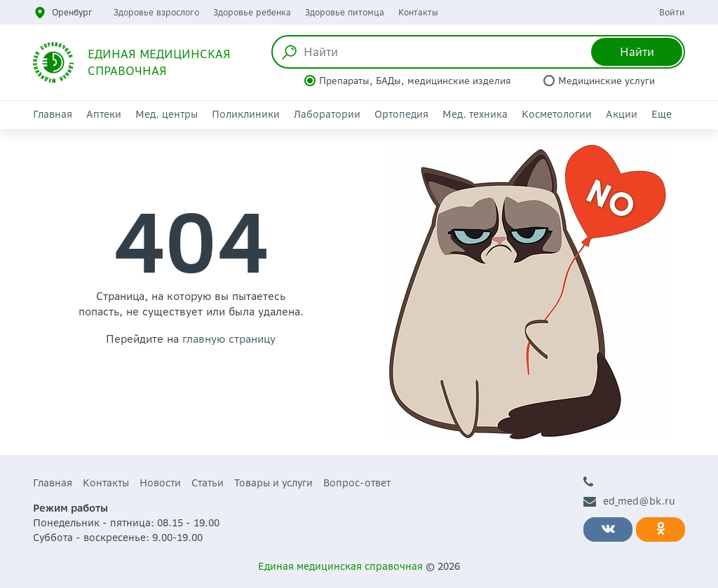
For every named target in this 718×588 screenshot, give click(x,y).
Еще (662, 114)
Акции (622, 114)
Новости (160, 483)
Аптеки (104, 114)
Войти (672, 12)
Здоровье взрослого (156, 12)
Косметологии (557, 114)
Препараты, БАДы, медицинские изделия (415, 81)
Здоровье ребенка (252, 12)
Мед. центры (167, 114)
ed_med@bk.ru (629, 501)
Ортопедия (401, 114)
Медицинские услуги (607, 81)
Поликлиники (246, 114)
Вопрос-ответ (357, 483)
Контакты (418, 12)
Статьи (208, 483)
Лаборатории (327, 114)
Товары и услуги (273, 483)
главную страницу (229, 339)
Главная (53, 114)
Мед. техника (475, 114)
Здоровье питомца (345, 12)
